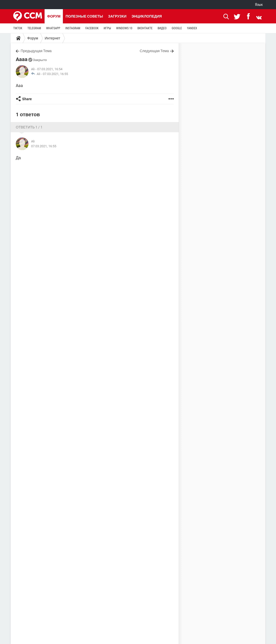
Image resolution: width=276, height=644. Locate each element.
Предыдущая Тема (36, 51)
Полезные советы (84, 16)
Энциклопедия (147, 16)
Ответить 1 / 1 (29, 127)
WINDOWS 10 (124, 28)
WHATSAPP (53, 28)
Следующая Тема (154, 51)
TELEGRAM (34, 28)
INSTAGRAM (73, 28)
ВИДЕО (162, 28)
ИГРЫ (107, 28)
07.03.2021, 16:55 (55, 74)
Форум (54, 16)
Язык (259, 5)
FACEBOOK (92, 28)
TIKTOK (18, 28)
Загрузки (117, 16)
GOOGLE (177, 28)
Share (27, 99)
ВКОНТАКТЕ (145, 28)
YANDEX (192, 28)
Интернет (53, 38)
